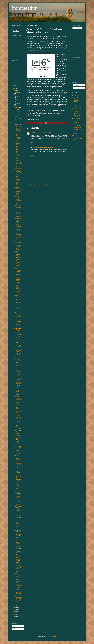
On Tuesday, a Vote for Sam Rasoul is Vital (18, 569)
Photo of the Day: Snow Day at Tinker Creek (18, 221)
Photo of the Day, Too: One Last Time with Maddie (18, 171)
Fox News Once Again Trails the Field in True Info (18, 486)
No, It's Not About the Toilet (18, 432)
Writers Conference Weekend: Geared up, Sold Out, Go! (18, 245)
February (17, 121)
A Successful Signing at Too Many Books (18, 330)
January (17, 124)
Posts (76, 85)
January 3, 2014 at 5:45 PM (44, 133)
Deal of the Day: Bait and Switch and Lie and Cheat (18, 254)
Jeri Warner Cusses (77, 116)
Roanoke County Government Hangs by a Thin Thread (18, 191)
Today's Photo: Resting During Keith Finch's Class (17, 181)
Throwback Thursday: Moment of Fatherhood (18, 263)
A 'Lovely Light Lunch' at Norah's (18, 407)
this (36, 42)
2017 (15, 88)
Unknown (77, 136)
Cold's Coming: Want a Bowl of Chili (17, 576)
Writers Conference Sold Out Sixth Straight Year (18, 272)
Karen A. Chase (78, 129)
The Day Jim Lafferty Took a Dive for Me (18, 337)
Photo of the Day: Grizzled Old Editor (18, 472)
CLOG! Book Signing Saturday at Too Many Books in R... (18, 440)
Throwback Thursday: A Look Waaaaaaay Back (18, 584)
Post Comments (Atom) (40, 185)
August (17, 107)
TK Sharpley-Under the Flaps (78, 112)
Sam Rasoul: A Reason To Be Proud (18, 502)
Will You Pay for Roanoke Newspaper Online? (18, 382)
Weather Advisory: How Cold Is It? (18, 516)
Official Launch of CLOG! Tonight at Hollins (18, 495)
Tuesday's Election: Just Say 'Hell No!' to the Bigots (17, 560)
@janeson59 (77, 127)
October (17, 100)
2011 (15, 609)
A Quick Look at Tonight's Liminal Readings (18, 214)
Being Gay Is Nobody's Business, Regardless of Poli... (18, 509)
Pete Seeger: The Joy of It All (18, 207)
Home (47, 182)
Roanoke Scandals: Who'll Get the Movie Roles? (18, 399)
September (18, 103)
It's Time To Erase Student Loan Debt (18, 591)
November (18, 96)
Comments (77, 88)
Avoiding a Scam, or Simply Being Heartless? (18, 281)
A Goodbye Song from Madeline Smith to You (18, 163)
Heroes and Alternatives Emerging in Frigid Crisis (18, 534)
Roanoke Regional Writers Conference (77, 101)
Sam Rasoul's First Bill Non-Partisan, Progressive (18, 362)
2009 (15, 614)
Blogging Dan (78, 122)
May (16, 114)
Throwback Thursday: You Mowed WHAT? (18, 146)
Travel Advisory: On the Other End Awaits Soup (18, 524)
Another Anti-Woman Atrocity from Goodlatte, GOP (18, 373)
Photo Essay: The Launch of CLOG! (18, 478)
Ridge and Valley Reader (78, 125)
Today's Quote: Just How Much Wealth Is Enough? (18, 289)
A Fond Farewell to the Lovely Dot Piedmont (18, 391)
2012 (15, 607)
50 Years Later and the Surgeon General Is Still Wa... (18, 299)
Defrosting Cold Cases (78, 119)
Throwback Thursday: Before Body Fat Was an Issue (18, 352)
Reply (32, 142)
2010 (15, 612)
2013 (15, 605)
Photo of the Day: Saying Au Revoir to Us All (18, 129)
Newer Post (30, 182)
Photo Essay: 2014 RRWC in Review (18, 229)
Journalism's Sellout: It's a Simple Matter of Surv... (18, 551)
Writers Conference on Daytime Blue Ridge (18, 307)
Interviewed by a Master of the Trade (18, 426)
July (16, 109)
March (17, 119)
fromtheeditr (24, 8)
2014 (15, 90)
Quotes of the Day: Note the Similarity (17, 458)
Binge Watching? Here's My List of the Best (18, 323)
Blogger (54, 636)
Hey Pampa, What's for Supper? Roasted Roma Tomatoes (18, 450)
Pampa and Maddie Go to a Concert (18, 420)
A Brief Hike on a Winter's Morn (18, 413)
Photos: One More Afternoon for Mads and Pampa (18, 138)
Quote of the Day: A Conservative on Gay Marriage (18, 315)
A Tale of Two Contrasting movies (18, 345)
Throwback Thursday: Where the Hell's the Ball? (18, 465)
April (16, 116)
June (16, 112)
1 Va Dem (33, 133)
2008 (15, 616)
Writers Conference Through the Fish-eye (18, 236)
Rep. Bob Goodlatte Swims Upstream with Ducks (18, 200)
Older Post (64, 182)
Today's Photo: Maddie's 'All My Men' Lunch (17, 155)
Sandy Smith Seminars (77, 109)
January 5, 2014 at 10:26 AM (45, 147)
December (18, 92)
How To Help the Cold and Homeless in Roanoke (18, 543)
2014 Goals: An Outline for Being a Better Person (18, 599)
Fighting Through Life (77, 106)
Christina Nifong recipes (78, 96)
